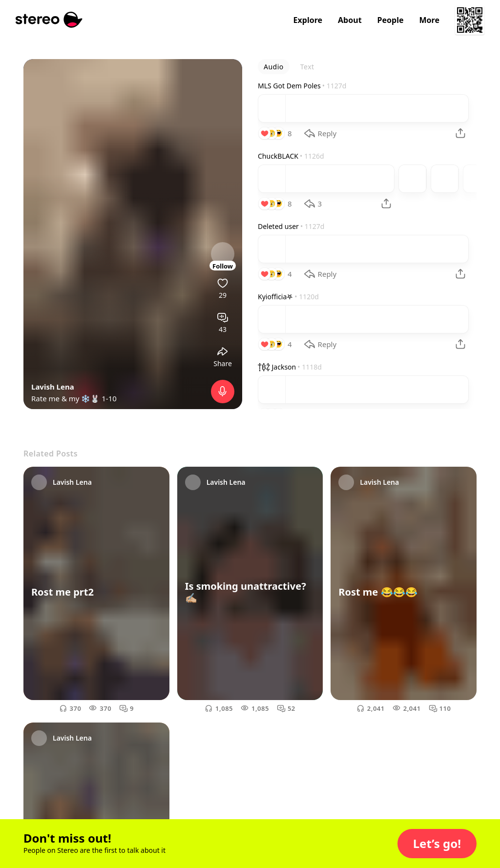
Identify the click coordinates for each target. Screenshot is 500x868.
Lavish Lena (53, 387)
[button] (437, 844)
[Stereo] (49, 20)
